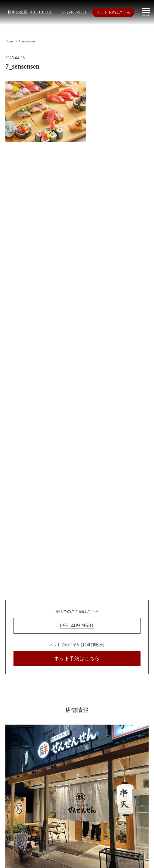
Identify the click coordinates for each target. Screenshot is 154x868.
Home (9, 41)
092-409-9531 (74, 12)
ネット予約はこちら (113, 12)
